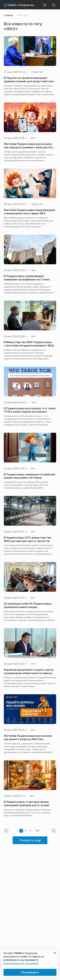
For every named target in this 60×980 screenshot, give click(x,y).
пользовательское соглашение (21, 963)
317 (38, 831)
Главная (8, 15)
